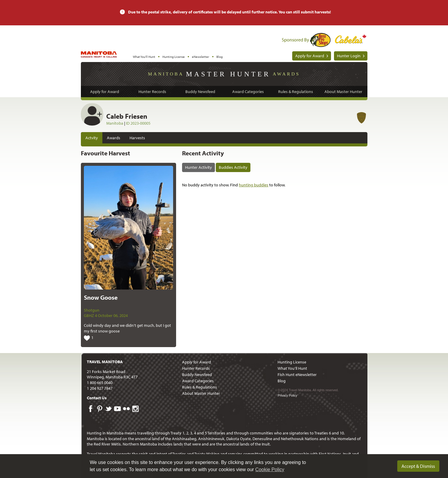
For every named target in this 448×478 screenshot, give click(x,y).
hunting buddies (254, 185)
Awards (114, 138)
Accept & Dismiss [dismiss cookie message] (418, 466)
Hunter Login (349, 56)
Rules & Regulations (296, 92)
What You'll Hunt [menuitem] (292, 368)
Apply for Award (310, 56)
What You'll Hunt (144, 57)
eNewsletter (201, 57)
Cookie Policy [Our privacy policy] (270, 470)
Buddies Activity (233, 167)
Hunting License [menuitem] (292, 362)
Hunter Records (152, 92)
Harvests (137, 138)
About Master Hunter (343, 92)
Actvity (92, 138)
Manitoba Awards (224, 74)
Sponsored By (295, 40)
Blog (220, 57)
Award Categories (248, 92)
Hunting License (174, 57)
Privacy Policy (287, 395)
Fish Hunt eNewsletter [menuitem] (297, 375)
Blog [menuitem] (282, 381)
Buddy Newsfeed (200, 92)
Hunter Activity (198, 167)
